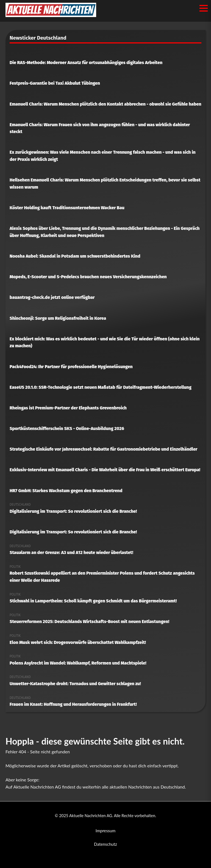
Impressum (106, 831)
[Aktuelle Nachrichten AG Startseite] (51, 15)
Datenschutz (105, 844)
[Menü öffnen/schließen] (204, 8)
